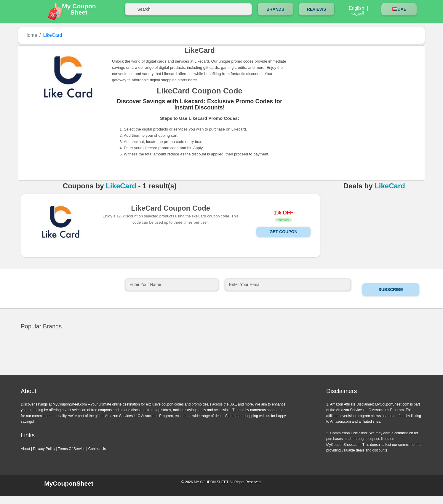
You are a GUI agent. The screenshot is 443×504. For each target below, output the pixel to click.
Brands (275, 9)
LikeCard (121, 186)
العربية (358, 13)
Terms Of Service (72, 449)
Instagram (374, 485)
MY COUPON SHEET (211, 482)
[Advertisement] (352, 91)
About (25, 449)
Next (228, 374)
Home (31, 35)
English (356, 8)
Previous (215, 374)
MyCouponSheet (69, 483)
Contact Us (97, 449)
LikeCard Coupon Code (171, 208)
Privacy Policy (44, 449)
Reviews (317, 9)
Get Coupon (283, 232)
